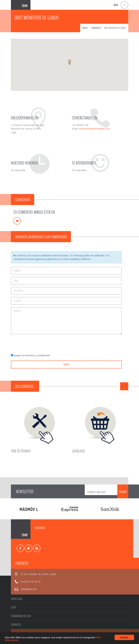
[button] (70, 62)
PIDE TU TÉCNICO (42, 440)
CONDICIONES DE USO (21, 616)
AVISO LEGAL (17, 599)
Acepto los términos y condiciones (32, 355)
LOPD (13, 607)
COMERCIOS (96, 28)
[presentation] (36, 344)
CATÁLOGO (74, 440)
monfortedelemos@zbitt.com (94, 129)
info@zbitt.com (29, 589)
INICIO (85, 28)
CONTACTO (16, 625)
